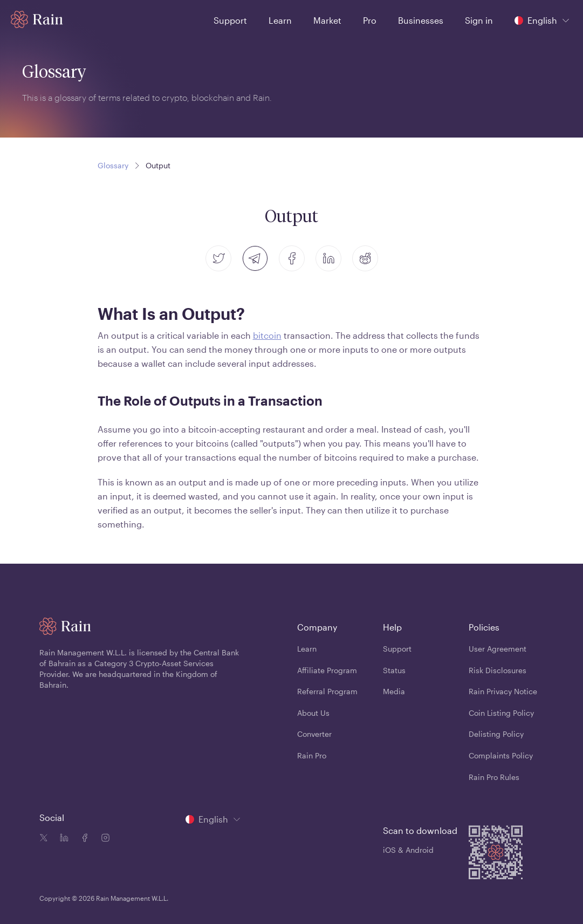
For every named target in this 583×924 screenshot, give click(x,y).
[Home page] (37, 19)
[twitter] (218, 258)
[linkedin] (328, 258)
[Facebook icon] (83, 839)
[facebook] (292, 258)
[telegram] (255, 258)
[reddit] (365, 258)
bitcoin (267, 335)
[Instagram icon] (103, 839)
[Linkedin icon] (62, 839)
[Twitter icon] (44, 839)
